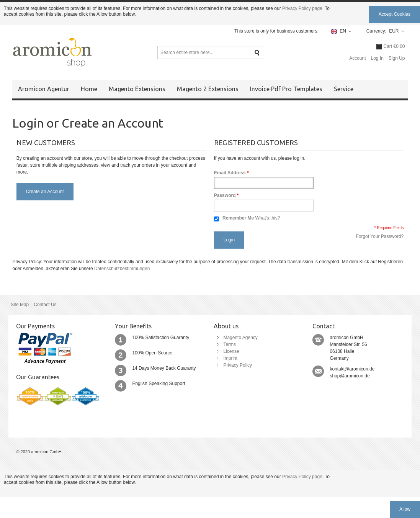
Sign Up (397, 58)
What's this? (267, 218)
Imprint (230, 358)
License (231, 351)
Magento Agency (240, 338)
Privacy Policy (238, 365)
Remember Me (238, 218)
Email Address (230, 173)
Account (357, 58)
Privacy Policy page (302, 8)
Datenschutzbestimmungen (122, 269)
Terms (230, 344)
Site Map (20, 305)
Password (225, 195)
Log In (377, 58)
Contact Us (45, 305)
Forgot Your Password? (380, 236)
